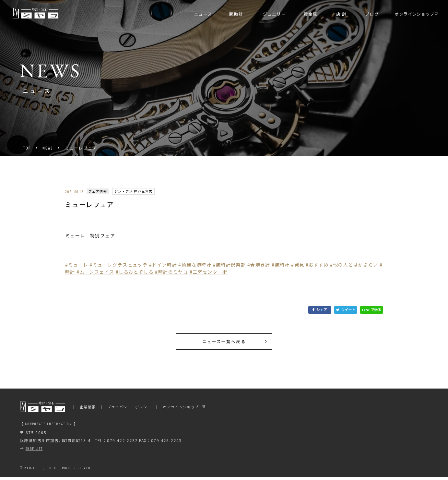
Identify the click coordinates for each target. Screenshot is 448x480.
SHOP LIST (34, 451)
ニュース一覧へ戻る (224, 343)
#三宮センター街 (209, 272)
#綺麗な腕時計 (195, 265)
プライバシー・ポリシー (129, 409)
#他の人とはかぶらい (354, 265)
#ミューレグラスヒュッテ (118, 265)
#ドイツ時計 (163, 265)
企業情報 (88, 409)
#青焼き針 (259, 265)
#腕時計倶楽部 (230, 265)
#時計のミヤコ (171, 272)
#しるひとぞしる (135, 272)
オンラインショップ (181, 409)
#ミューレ (77, 265)
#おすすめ (317, 265)
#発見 (298, 265)
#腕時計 (281, 265)
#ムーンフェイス (95, 272)
